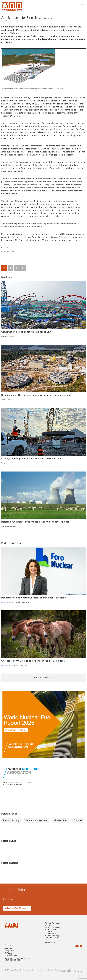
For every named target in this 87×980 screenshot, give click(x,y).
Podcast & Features (52, 938)
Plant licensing (11, 821)
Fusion (47, 940)
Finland (78, 821)
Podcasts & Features (7, 602)
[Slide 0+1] (37, 762)
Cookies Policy (77, 972)
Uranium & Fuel (50, 934)
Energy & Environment (53, 923)
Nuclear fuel (61, 821)
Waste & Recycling (52, 936)
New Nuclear (50, 925)
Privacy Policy (66, 972)
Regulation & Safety (52, 928)
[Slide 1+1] (41, 762)
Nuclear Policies (51, 930)
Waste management (36, 821)
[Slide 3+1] (50, 762)
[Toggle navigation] (83, 4)
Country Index (50, 942)
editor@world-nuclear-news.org (17, 959)
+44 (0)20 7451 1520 (13, 960)
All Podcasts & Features (43, 678)
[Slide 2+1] (46, 762)
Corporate (49, 932)
